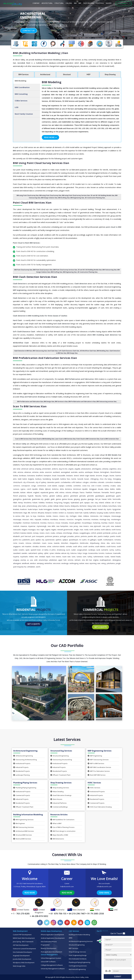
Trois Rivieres (56, 557)
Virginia (96, 560)
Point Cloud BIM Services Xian (32, 202)
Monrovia (87, 519)
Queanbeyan (74, 540)
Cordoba (69, 486)
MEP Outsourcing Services (98, 760)
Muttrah (16, 526)
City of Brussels (29, 482)
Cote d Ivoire (96, 486)
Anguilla (77, 469)
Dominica (68, 489)
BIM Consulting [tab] (21, 94)
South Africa (77, 546)
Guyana (84, 499)
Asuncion (48, 472)
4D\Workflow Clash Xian (88, 351)
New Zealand (116, 526)
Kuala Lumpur (33, 509)
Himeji (20, 503)
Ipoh (81, 503)
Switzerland (33, 553)
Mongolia (78, 519)
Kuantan (56, 509)
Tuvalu (107, 557)
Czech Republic (32, 489)
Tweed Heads (116, 557)
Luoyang (100, 513)
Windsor (33, 563)
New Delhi (51, 526)
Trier (36, 557)
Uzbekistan (53, 560)
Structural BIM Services (23, 835)
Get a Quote (34, 624)
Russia (50, 543)
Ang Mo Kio (63, 469)
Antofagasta (97, 469)
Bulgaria (31, 479)
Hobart (35, 503)
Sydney (40, 553)
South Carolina (89, 546)
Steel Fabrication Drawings (61, 795)
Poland (100, 533)
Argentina (113, 469)
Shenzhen (64, 543)
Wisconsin (57, 563)
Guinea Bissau (67, 499)
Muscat (118, 523)
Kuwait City (102, 509)
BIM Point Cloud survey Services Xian (65, 270)
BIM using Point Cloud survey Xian (28, 195)
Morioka (43, 523)
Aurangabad (65, 472)
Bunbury (38, 479)
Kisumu (67, 506)
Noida (86, 530)
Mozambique (87, 523)
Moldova (46, 519)
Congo (34, 486)
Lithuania (41, 513)
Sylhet (46, 553)
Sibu (108, 543)
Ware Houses (56, 799)
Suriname (105, 550)
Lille (29, 513)
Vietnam (78, 560)
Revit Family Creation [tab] (24, 114)
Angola (71, 469)
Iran (92, 503)
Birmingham (105, 472)
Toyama (16, 557)
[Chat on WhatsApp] (94, 923)
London (55, 513)
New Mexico (84, 526)
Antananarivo (86, 469)
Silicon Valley (80, 977)
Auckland (56, 472)
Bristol (76, 476)
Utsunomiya (43, 560)
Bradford (39, 476)
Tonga (85, 553)
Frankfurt (89, 492)
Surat (98, 550)
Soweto (21, 550)
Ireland (101, 503)
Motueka (64, 523)
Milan (80, 516)
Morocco (51, 523)
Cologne (86, 482)
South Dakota (100, 546)
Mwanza (24, 526)
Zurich (38, 567)
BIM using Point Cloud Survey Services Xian (41, 163)
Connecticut (42, 486)
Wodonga (65, 563)
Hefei (110, 499)
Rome (15, 543)
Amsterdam (47, 469)
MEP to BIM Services (96, 763)
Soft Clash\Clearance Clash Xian (69, 351)
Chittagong (94, 479)
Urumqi (23, 560)
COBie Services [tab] (21, 101)
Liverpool (48, 513)
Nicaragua (32, 530)
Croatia (113, 486)
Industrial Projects (21, 767)
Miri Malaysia (105, 516)
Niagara (24, 530)
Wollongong (74, 563)
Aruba (42, 472)
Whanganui (117, 560)
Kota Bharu (113, 506)
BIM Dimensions (57, 839)
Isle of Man (116, 503)
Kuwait (94, 509)
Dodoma (55, 489)
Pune (33, 540)
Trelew (31, 557)
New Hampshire (62, 526)
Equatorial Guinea (47, 492)
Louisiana (70, 513)
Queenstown (50, 540)
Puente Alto (92, 536)
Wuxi (87, 563)
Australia (74, 472)
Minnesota (94, 516)
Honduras (49, 503)
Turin (85, 557)
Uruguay (16, 560)
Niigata (54, 530)
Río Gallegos (92, 540)
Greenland (74, 496)
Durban (23, 492)
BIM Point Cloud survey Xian (23, 270)
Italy (20, 506)
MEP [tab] (88, 74)
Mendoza (41, 516)
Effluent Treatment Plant (60, 775)
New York (106, 526)
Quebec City (40, 540)
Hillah (15, 503)
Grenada (82, 496)
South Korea (111, 546)
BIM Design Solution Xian (49, 198)
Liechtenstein (18, 513)
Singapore (17, 546)
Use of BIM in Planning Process (62, 827)
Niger (42, 530)
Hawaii (104, 499)
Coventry (106, 486)
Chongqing (117, 479)
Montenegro (116, 519)
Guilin (53, 499)
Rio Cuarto (83, 540)
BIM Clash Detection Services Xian (35, 277)
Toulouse (109, 553)
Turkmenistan (98, 557)
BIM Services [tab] (24, 74)
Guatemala (27, 499)
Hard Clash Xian (53, 351)
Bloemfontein (116, 472)
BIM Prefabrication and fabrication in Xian (82, 402)
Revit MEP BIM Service (97, 775)
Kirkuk (62, 506)
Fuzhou (45, 496)
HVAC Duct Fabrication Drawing (100, 807)
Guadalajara (100, 496)
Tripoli (48, 557)
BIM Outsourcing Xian (110, 270)
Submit (118, 977)
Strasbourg (61, 550)
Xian (99, 563)
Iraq (96, 503)
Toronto (102, 553)
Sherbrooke (84, 543)
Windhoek (25, 563)
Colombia (93, 482)
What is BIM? (56, 823)
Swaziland (17, 553)
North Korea (116, 530)
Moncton (70, 519)
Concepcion (26, 486)
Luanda (86, 513)
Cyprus (23, 489)
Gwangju (91, 499)
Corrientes (77, 486)
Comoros (17, 486)
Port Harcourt (26, 536)
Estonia (68, 492)
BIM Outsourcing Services (24, 827)
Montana (95, 519)
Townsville (117, 553)
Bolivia (16, 476)
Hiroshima (28, 503)
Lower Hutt (79, 513)
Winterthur (48, 563)
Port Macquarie (38, 536)
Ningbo (76, 530)
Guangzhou (17, 499)
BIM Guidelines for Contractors (62, 820)
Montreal (26, 523)
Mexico (55, 516)
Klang (90, 506)
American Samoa (28, 469)
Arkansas (28, 472)
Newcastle (17, 530)
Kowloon (24, 509)
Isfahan (108, 503)
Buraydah (56, 479)
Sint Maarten (26, 546)
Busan (87, 479)
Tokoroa (73, 553)
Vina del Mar (87, 560)
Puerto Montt (115, 536)
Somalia (69, 546)
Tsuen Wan (66, 557)
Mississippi (17, 519)
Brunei (112, 476)
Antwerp (105, 469)
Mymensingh (42, 526)
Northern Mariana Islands (23, 533)
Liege (25, 513)
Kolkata (105, 506)
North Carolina (95, 530)
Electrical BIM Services (22, 839)
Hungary (66, 503)
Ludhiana (93, 513)
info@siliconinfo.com (104, 887)
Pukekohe (26, 540)
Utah (36, 560)
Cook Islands (52, 486)
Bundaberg (47, 479)
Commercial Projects (22, 795)
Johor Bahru (42, 506)
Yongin (118, 563)
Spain (27, 550)
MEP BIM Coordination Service (99, 767)
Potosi (77, 536)
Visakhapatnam (105, 560)
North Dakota (106, 530)
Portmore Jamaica (52, 536)
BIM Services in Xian (61, 402)
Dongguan (93, 489)
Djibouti (48, 489)
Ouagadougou (85, 533)
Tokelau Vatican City (62, 553)
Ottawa (76, 533)
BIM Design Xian (72, 353)
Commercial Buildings (59, 807)
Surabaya (92, 550)
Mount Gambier (75, 523)
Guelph (47, 499)
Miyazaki (38, 519)
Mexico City (64, 516)
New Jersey (74, 526)
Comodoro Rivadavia (113, 482)
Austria (81, 472)
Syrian (52, 553)
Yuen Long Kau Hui (20, 567)
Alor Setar (17, 469)
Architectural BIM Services (24, 831)
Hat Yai (98, 499)
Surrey (112, 550)
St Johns (53, 550)
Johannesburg (32, 506)
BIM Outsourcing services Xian (106, 402)
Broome (99, 476)
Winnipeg (40, 563)
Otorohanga (67, 533)
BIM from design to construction (63, 831)
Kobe (94, 506)
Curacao (16, 489)
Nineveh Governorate (65, 530)
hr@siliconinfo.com (67, 887)
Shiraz (103, 543)
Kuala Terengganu (46, 509)
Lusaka (106, 513)
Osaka (53, 533)
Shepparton (74, 543)
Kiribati (56, 506)
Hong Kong (58, 503)
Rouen (44, 543)
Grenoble (91, 496)
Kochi (99, 506)
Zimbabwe (31, 567)
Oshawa (59, 533)
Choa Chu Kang (106, 479)
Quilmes (59, 540)
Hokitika (42, 503)
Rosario (21, 543)
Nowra (42, 533)
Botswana (31, 476)
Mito (32, 519)
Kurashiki (88, 509)
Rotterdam (37, 543)
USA (31, 560)
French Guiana (115, 492)
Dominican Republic (81, 489)
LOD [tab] (17, 107)
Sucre (68, 550)
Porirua (114, 533)
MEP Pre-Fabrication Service (99, 771)
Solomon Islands (59, 546)
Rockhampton (108, 540)
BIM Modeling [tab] (21, 81)
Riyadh (100, 540)
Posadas (71, 536)
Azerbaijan (89, 472)
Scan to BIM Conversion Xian (109, 439)
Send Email (104, 893)
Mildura (86, 516)
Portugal (63, 536)
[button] (10, 23)
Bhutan (96, 472)
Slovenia (43, 546)
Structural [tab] (67, 74)
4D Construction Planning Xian (95, 198)
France (82, 492)
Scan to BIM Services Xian (30, 406)
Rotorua (28, 543)
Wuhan (82, 563)
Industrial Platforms (59, 803)
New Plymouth (96, 526)
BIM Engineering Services (23, 820)
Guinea (58, 499)
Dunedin (16, 492)
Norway (36, 533)
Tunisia (79, 557)
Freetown (97, 492)
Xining (103, 563)
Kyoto (109, 509)
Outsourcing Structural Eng (61, 760)
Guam (118, 496)
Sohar (49, 546)
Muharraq (96, 523)
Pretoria (84, 536)
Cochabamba (66, 482)
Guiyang (77, 499)
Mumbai (104, 523)
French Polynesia (20, 496)
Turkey (90, 557)
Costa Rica (86, 486)
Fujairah (31, 496)
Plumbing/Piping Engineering (25, 788)
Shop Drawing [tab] (110, 74)
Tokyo (80, 553)
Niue (82, 530)
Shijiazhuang (95, 543)
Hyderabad (75, 503)
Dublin (118, 489)
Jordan (50, 506)
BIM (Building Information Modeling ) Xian (41, 53)
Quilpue (65, 540)
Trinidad (42, 557)
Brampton (47, 476)
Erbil (57, 492)
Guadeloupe (110, 496)
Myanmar (32, 526)
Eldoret (29, 492)
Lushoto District (115, 513)
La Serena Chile (19, 516)
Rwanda (57, 543)
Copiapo (61, 486)
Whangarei (17, 563)
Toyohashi (24, 557)
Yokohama (111, 563)
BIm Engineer (19, 823)
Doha (62, 489)
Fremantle (105, 492)
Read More (50, 137)
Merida (49, 516)
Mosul (58, 523)
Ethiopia (75, 492)
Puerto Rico (17, 540)
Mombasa (54, 519)
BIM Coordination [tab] (22, 87)
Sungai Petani (82, 550)
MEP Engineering (95, 756)
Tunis (74, 557)
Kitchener (83, 506)
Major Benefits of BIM (59, 835)
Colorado (101, 482)
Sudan (74, 550)
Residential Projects (22, 771)
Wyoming (93, 563)
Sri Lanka (45, 550)
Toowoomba (93, 553)
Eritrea (62, 492)
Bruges (106, 476)
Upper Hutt (62, 560)
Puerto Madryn (103, 536)
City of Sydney (41, 482)
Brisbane (70, 476)
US (28, 560)
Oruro (47, 533)
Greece (66, 496)
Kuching (63, 509)
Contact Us (29, 31)
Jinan (24, 506)
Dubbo (112, 489)
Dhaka (41, 489)
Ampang (38, 469)
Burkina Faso (65, 479)
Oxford (93, 533)
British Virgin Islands (87, 476)
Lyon (28, 516)
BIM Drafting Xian (57, 272)
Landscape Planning (21, 775)
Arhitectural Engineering (23, 756)
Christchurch (18, 482)
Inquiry (109, 3)
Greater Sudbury (56, 496)
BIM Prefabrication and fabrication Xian (30, 402)
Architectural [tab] (45, 74)
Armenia (35, 472)
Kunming (80, 509)
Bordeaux (23, 476)
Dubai (107, 489)
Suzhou (118, 550)
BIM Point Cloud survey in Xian (43, 270)
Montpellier (17, 523)
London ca (62, 513)
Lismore (34, 513)
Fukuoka (38, 496)
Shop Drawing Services (60, 788)
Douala (101, 489)
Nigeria (48, 530)
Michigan (73, 516)
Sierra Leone (116, 543)
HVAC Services (94, 788)
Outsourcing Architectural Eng (25, 760)
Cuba (119, 486)
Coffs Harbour (76, 482)
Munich (111, 523)
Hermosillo (117, 499)
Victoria (70, 560)
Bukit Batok (22, 479)
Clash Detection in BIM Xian (23, 351)
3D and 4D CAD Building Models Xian (103, 195)
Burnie (74, 479)
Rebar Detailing (57, 791)
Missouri (26, 519)
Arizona (20, 472)
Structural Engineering (60, 756)
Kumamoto (71, 509)
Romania (117, 540)
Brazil (54, 476)
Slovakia (36, 546)
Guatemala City (38, 499)
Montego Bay (105, 519)
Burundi (80, 479)
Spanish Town (36, 550)
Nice (38, 530)
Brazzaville (61, 476)
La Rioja (33, 516)
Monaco (62, 519)
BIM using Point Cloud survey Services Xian (76, 195)
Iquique (87, 503)
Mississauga (116, 516)
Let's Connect (124, 4)
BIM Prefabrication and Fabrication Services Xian (45, 358)
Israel (15, 506)
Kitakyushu (75, 506)
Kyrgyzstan (117, 509)
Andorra (55, 469)
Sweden (24, 553)
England (36, 492)
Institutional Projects (22, 763)
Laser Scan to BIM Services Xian (65, 439)
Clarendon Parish (53, 482)
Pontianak (107, 533)
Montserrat (35, 523)
